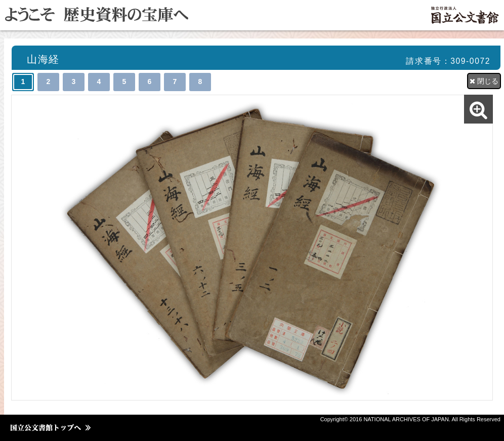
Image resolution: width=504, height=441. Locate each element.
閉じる (484, 81)
